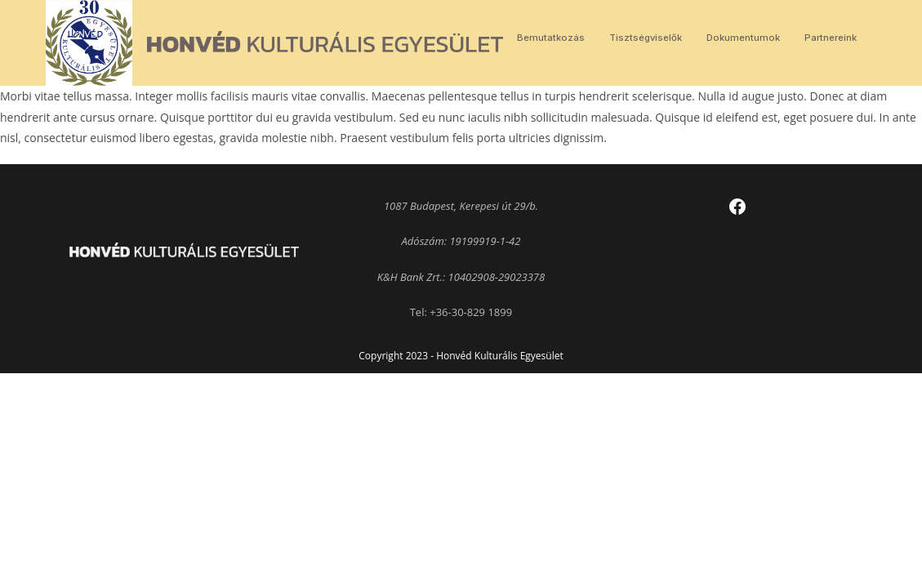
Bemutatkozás (551, 38)
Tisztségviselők (646, 38)
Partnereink (831, 38)
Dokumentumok (743, 38)
